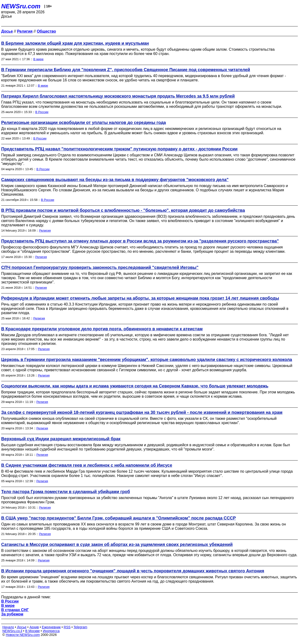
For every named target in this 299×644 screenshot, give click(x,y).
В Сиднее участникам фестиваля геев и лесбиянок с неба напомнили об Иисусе (87, 465)
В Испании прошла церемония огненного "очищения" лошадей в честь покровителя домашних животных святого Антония (133, 571)
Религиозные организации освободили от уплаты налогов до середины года (84, 123)
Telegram (81, 627)
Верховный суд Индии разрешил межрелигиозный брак (61, 439)
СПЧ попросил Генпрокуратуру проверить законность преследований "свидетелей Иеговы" (100, 268)
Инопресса (51, 631)
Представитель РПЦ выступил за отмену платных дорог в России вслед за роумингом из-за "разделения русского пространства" (140, 241)
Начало (8, 627)
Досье (22, 627)
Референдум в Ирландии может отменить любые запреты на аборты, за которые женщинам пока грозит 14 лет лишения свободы (140, 298)
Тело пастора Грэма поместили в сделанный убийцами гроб (66, 492)
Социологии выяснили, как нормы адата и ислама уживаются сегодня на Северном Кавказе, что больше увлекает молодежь (135, 386)
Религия (45, 230)
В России (42, 112)
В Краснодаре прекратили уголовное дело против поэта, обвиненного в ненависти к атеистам (102, 329)
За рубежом (12, 614)
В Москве (33, 631)
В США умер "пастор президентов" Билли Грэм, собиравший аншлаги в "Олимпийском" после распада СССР (119, 518)
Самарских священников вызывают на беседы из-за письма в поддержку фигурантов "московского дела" (115, 180)
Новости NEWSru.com (23, 635)
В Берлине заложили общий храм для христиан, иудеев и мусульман (75, 43)
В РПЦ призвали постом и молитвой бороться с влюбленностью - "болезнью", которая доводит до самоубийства (123, 210)
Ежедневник (51, 627)
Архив (34, 627)
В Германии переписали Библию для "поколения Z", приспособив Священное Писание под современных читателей (126, 70)
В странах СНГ (15, 610)
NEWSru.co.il (12, 631)
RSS (67, 627)
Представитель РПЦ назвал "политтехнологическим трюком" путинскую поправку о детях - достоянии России (119, 149)
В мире (38, 59)
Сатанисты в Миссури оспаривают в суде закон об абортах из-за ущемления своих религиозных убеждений (117, 545)
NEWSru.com (21, 6)
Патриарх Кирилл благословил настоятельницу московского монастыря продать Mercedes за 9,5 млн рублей (118, 96)
